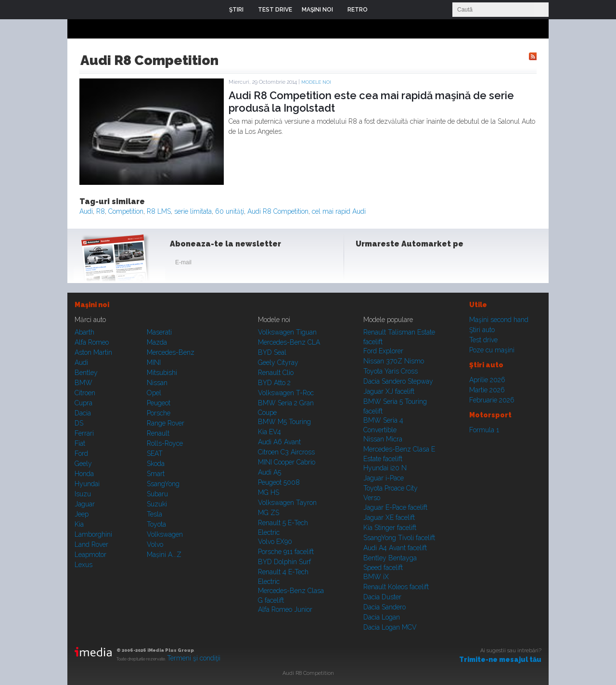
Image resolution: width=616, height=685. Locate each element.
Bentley (86, 373)
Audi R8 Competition (278, 211)
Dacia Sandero (385, 607)
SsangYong (163, 484)
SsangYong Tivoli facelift (399, 538)
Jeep (82, 514)
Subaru (157, 494)
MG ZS (269, 513)
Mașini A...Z (164, 555)
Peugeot (159, 403)
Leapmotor (90, 555)
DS (79, 423)
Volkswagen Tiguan (287, 332)
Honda (84, 474)
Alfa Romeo (92, 342)
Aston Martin (93, 352)
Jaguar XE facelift (389, 517)
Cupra (83, 403)
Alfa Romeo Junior (285, 609)
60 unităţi (230, 211)
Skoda (156, 464)
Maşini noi (92, 305)
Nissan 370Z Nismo (394, 361)
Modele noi (316, 82)
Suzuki (157, 504)
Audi (86, 211)
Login (382, 10)
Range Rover (166, 423)
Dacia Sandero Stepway (398, 381)
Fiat (80, 443)
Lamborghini (93, 534)
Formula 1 (484, 430)
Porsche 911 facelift (286, 552)
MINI (154, 362)
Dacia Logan (382, 617)
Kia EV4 (269, 432)
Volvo (155, 544)
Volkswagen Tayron (287, 503)
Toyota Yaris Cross (391, 371)
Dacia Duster (382, 597)
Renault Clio (276, 373)
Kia (79, 524)
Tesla (154, 514)
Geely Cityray (278, 362)
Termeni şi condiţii (194, 658)
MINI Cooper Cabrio (287, 462)
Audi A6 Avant (279, 442)
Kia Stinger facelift (390, 528)
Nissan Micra (383, 439)
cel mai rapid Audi (339, 211)
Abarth (84, 332)
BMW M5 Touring (284, 422)
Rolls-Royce (165, 443)
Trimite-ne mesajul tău (500, 659)
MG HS (269, 492)
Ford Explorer (383, 351)
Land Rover (91, 544)
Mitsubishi (162, 373)
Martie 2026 (487, 390)
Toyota (156, 524)
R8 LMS (159, 211)
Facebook (365, 264)
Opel (154, 393)
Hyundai (87, 484)
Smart (156, 474)
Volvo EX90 (275, 542)
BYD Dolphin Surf (284, 562)
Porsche (159, 413)
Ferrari (84, 433)
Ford (81, 453)
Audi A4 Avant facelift (395, 548)
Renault (158, 433)
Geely (83, 464)
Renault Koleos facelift (396, 587)
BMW (83, 383)
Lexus (83, 565)
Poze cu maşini (492, 350)
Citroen (85, 393)
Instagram (389, 264)
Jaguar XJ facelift (389, 391)
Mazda (157, 342)
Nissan (157, 383)
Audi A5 (269, 472)
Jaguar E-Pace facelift (395, 507)
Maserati (159, 332)
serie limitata (193, 211)
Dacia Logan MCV (390, 627)
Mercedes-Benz (171, 352)
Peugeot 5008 (279, 482)
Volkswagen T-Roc (286, 393)
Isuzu (83, 494)
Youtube (412, 264)
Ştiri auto (482, 330)
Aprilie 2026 (487, 380)
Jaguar (85, 504)
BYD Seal (272, 352)
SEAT (155, 453)
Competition (126, 211)
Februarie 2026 (492, 400)
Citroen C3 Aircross (286, 452)
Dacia (83, 413)
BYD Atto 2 (274, 383)
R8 (101, 211)
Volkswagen (165, 534)
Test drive (483, 340)
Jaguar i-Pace (384, 478)
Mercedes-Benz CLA (289, 342)
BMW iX (376, 577)
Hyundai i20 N (385, 468)
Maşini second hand (499, 320)
